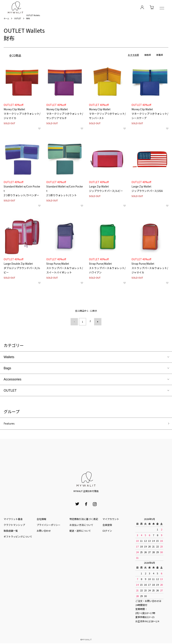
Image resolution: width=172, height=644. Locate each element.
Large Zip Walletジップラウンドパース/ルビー (106, 187)
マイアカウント (111, 520)
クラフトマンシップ (14, 526)
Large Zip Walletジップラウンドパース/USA (147, 187)
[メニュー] (162, 9)
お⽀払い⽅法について (81, 526)
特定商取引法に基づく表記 (84, 520)
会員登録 (107, 526)
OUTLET (19, 19)
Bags (7, 368)
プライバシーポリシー (49, 526)
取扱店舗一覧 (11, 531)
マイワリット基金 (13, 520)
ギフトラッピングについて (18, 537)
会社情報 (41, 520)
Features (10, 424)
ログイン (107, 531)
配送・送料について (80, 531)
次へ (96, 322)
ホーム (7, 19)
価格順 (148, 56)
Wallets (9, 357)
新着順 (160, 56)
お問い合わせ (44, 531)
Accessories (12, 379)
